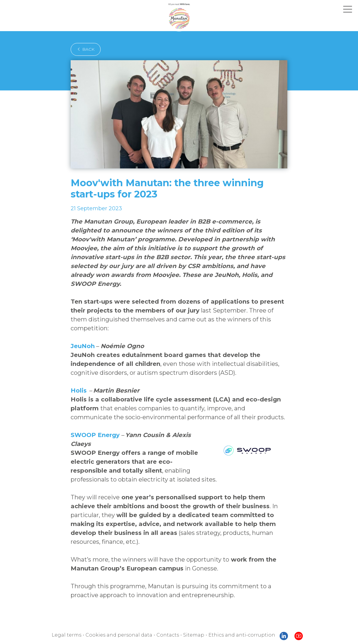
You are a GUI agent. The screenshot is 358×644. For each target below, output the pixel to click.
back (84, 49)
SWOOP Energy (93, 417)
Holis (79, 373)
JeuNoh (81, 328)
